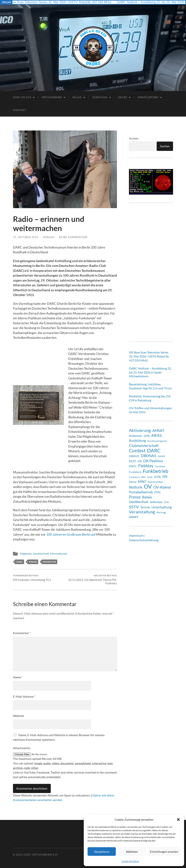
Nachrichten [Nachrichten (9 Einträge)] (155, 482)
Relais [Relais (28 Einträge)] (147, 497)
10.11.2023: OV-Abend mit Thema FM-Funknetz (91, 580)
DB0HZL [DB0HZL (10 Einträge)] (134, 456)
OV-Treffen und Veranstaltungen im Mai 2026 (150, 410)
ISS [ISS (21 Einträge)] (165, 477)
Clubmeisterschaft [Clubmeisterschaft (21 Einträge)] (144, 446)
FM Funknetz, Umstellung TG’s (32, 578)
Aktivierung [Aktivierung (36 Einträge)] (140, 430)
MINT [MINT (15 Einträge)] (142, 482)
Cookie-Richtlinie (130, 861)
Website (19, 716)
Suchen (134, 138)
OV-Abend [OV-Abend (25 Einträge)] (162, 487)
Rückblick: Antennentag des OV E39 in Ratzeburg (150, 398)
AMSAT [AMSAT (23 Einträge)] (158, 430)
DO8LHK (49, 237)
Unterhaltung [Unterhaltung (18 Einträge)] (162, 507)
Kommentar (22, 633)
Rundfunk (50, 562)
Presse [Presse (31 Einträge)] (135, 497)
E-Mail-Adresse (24, 696)
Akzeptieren (102, 852)
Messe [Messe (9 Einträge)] (133, 482)
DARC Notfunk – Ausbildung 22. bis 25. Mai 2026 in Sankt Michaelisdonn (150, 372)
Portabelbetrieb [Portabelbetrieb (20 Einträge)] (141, 492)
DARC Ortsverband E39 (41, 855)
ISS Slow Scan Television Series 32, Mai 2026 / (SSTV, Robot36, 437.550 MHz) (60, 2)
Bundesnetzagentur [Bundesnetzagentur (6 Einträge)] (157, 441)
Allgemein (26, 554)
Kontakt (20, 110)
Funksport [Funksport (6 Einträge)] (134, 477)
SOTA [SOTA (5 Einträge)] (166, 502)
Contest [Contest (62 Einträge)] (137, 450)
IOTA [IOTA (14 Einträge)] (157, 477)
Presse (33, 562)
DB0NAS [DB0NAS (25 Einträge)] (149, 456)
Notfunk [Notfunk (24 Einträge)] (136, 487)
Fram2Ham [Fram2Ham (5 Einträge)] (160, 466)
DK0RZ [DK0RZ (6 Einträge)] (161, 456)
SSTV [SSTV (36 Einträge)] (134, 507)
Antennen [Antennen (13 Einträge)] (136, 436)
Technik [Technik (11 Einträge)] (145, 507)
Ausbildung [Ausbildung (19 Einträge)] (137, 440)
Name (18, 677)
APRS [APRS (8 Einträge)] (147, 436)
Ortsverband (52, 97)
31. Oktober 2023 (26, 237)
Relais (77, 97)
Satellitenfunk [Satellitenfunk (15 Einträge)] (139, 502)
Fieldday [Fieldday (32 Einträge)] (146, 466)
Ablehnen (132, 852)
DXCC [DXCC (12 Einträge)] (133, 466)
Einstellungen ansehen (164, 852)
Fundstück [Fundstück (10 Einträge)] (135, 472)
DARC (20, 562)
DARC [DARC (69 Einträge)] (154, 450)
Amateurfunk (148, 97)
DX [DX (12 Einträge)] (140, 461)
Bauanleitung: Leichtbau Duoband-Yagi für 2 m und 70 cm (150, 386)
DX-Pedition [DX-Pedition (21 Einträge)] (153, 461)
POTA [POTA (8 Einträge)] (157, 492)
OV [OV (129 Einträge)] (148, 486)
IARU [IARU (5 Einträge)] (143, 477)
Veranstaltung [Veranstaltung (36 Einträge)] (142, 512)
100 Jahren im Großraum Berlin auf (71, 534)
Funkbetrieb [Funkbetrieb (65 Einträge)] (156, 471)
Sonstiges (100, 97)
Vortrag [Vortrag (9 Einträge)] (161, 512)
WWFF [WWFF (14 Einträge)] (134, 517)
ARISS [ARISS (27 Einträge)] (157, 435)
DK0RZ (123, 97)
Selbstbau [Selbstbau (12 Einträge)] (156, 502)
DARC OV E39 (22, 97)
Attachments (22, 748)
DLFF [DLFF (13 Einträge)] (133, 461)
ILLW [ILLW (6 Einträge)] (150, 477)
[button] (178, 820)
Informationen (59, 554)
